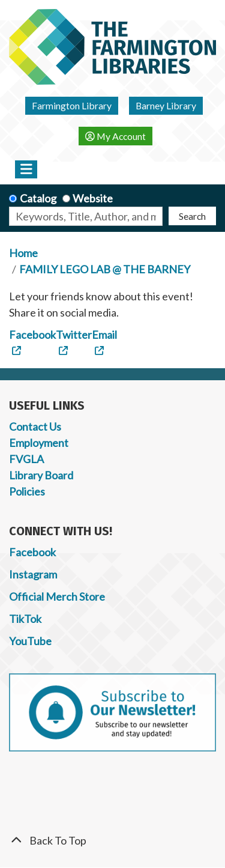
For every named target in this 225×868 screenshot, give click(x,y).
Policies (27, 491)
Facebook (32, 552)
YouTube (30, 641)
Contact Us (35, 426)
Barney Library (166, 105)
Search (192, 216)
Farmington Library (72, 105)
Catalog (38, 198)
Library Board (41, 475)
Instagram (33, 574)
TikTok (25, 619)
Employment (39, 443)
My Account (115, 136)
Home (23, 253)
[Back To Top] (112, 841)
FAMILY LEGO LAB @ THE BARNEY (105, 269)
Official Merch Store (57, 596)
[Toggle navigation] (26, 169)
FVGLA (26, 459)
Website (93, 198)
